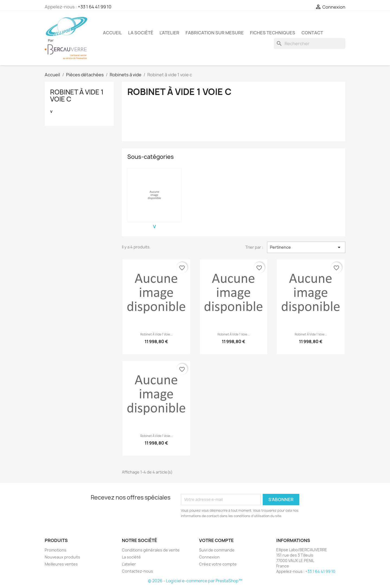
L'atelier (169, 33)
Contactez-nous (137, 571)
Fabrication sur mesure (215, 33)
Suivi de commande (217, 550)
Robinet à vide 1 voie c (77, 96)
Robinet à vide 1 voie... (156, 334)
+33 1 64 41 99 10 (95, 7)
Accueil (112, 33)
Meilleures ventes (61, 564)
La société (141, 33)
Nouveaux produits (62, 557)
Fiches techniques (273, 33)
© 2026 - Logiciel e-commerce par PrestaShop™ (195, 581)
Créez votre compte (218, 564)
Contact (312, 33)
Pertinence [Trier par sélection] (306, 247)
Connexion (209, 557)
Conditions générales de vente (151, 550)
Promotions (56, 550)
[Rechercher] (310, 44)
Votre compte (216, 540)
